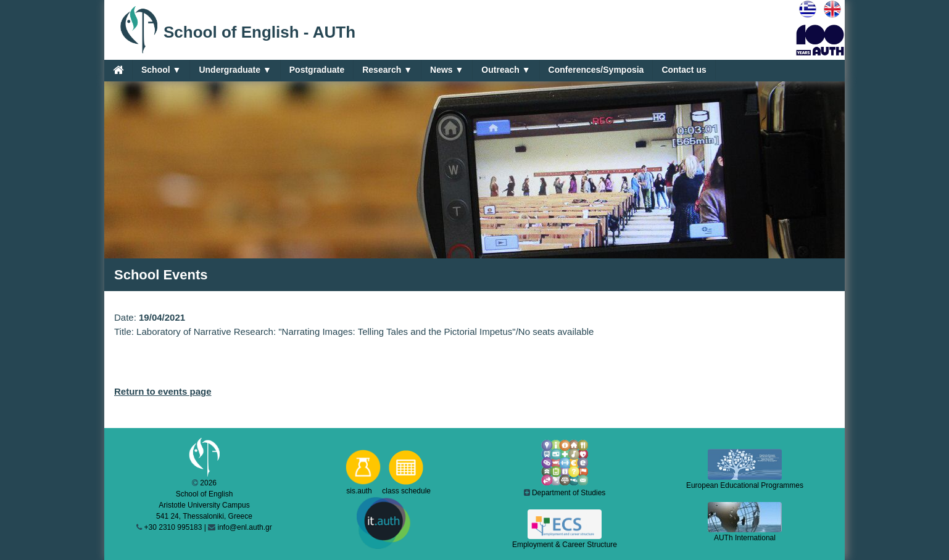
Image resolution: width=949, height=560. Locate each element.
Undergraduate (235, 70)
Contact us (684, 70)
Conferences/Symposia (596, 70)
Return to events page (163, 391)
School (161, 70)
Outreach (506, 70)
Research (387, 70)
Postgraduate (317, 70)
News (447, 70)
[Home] (118, 70)
